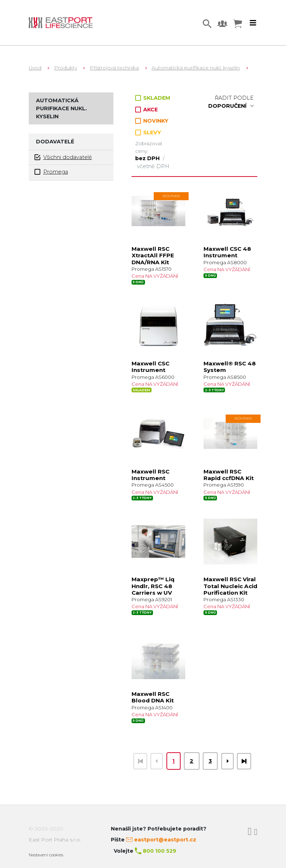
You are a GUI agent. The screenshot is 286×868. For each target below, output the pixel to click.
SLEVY (148, 132)
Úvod (35, 68)
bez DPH (148, 158)
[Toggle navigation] (253, 23)
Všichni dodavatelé (63, 157)
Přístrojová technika (114, 68)
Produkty (66, 68)
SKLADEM (153, 98)
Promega (51, 172)
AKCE (146, 110)
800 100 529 (160, 851)
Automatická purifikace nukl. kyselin (196, 68)
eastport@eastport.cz (165, 840)
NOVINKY (152, 121)
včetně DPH (153, 166)
